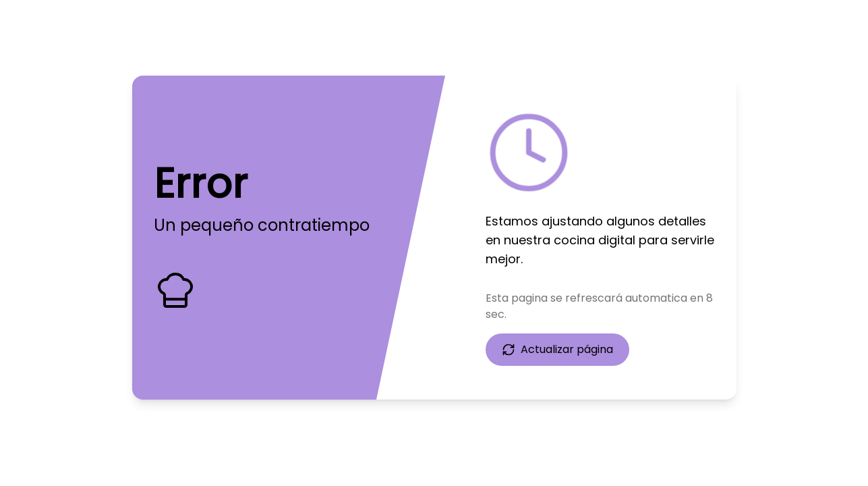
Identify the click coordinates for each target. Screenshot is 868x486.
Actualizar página (557, 349)
